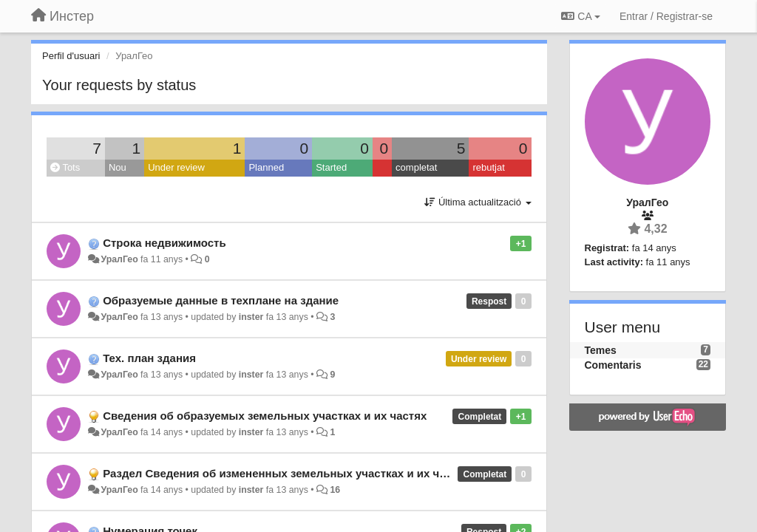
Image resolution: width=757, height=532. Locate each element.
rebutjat (488, 167)
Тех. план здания (149, 358)
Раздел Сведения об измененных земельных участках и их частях (286, 473)
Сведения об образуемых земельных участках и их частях (265, 416)
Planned (266, 167)
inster (251, 317)
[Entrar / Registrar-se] (666, 16)
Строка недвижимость (164, 243)
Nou (118, 167)
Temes (601, 350)
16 (335, 490)
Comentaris (613, 365)
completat (416, 167)
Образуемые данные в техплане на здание (221, 300)
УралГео (119, 259)
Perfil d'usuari (71, 56)
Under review (176, 167)
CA (580, 16)
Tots (65, 167)
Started (331, 167)
